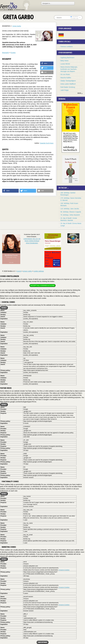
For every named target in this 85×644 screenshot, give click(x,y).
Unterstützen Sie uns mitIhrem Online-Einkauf (32, 241)
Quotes (13, 53)
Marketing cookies (8, 547)
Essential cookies (7, 302)
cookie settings (39, 271)
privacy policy (27, 271)
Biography (6, 53)
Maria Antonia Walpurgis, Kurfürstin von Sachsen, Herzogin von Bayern (69, 69)
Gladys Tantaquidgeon (68, 81)
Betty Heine (64, 61)
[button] (47, 63)
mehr (79, 93)
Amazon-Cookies (64, 570)
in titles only (74, 18)
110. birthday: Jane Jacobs (70, 209)
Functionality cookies (9, 481)
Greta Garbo (17, 26)
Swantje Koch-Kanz (47, 143)
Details (4, 308)
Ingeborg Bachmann (67, 58)
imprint (19, 271)
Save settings (42, 642)
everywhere (74, 17)
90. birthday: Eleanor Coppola (71, 212)
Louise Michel (65, 64)
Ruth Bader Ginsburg (68, 87)
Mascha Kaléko (66, 78)
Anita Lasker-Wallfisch (68, 84)
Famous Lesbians (67, 47)
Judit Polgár (65, 90)
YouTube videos (6, 388)
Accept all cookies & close (42, 285)
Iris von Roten (65, 74)
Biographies (6, 26)
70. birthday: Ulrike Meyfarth (70, 215)
